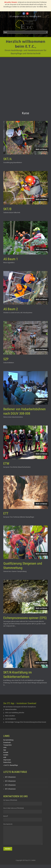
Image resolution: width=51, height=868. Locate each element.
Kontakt (6, 752)
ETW (6, 463)
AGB (5, 757)
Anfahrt (6, 755)
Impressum (7, 760)
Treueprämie (7, 745)
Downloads (7, 742)
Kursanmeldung (8, 740)
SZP (6, 359)
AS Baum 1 (11, 259)
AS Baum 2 (11, 309)
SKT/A (7, 159)
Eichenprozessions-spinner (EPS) (25, 618)
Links (5, 747)
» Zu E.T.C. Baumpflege (11, 765)
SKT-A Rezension (10, 777)
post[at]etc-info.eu (19, 16)
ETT (6, 513)
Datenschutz (7, 762)
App (5, 750)
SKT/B (7, 209)
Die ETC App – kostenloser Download (20, 703)
